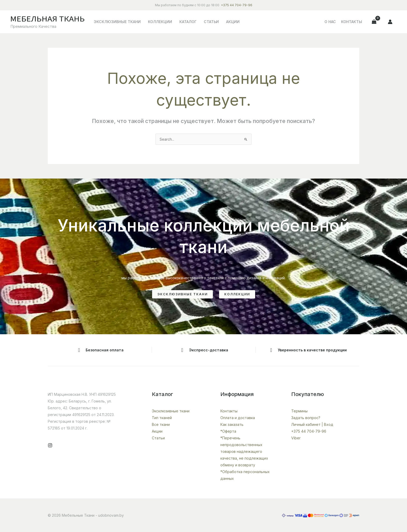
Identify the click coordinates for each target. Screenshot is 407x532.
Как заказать (232, 424)
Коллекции (160, 22)
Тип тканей (162, 418)
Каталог (188, 22)
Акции (233, 22)
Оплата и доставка (238, 418)
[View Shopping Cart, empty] (374, 22)
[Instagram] (50, 445)
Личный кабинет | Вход (312, 424)
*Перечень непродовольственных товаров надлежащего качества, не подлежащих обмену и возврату (244, 451)
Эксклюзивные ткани (117, 22)
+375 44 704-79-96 (237, 5)
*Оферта (228, 431)
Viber (296, 438)
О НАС (330, 22)
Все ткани (161, 424)
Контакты (352, 22)
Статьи (211, 22)
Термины (299, 411)
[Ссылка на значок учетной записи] (390, 22)
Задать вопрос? (306, 418)
